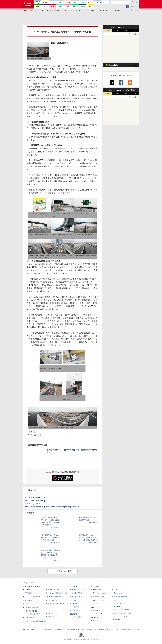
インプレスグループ (113, 630)
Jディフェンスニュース (101, 593)
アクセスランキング (117, 27)
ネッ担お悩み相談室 (32, 607)
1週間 (126, 31)
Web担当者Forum (31, 593)
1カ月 (135, 31)
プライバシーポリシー (89, 630)
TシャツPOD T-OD (79, 597)
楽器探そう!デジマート (79, 593)
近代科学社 (73, 614)
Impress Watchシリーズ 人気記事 (122, 90)
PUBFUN (115, 600)
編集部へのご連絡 (73, 630)
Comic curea (118, 593)
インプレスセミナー (52, 600)
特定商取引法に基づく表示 (131, 630)
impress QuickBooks (121, 597)
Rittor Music (74, 586)
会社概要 (101, 630)
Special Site (114, 65)
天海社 (116, 589)
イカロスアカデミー (99, 604)
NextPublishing (51, 617)
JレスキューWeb (98, 600)
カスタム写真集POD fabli (123, 613)
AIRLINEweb (97, 589)
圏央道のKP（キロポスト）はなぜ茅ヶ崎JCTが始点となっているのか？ (88, 537)
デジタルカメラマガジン (33, 614)
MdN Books (97, 610)
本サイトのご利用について (31, 630)
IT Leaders (29, 600)
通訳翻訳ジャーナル (99, 597)
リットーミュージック (79, 589)
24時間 (117, 31)
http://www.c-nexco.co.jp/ (35, 501)
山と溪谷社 (73, 604)
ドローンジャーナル (32, 604)
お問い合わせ (47, 630)
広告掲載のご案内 (59, 630)
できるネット (30, 618)
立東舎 (74, 600)
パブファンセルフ (120, 603)
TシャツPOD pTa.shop (122, 610)
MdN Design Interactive (101, 614)
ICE (113, 586)
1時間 (108, 31)
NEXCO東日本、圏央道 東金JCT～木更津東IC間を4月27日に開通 (50, 537)
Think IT (28, 589)
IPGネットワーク (117, 607)
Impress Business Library (54, 597)
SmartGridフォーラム (53, 589)
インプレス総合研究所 (33, 597)
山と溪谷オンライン (79, 607)
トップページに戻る (63, 571)
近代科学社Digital (78, 617)
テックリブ (94, 618)
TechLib (95, 621)
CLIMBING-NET (77, 610)
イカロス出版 (95, 586)
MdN (92, 607)
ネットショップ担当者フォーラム (57, 593)
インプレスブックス (52, 613)
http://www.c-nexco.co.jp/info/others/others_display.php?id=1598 (52, 507)
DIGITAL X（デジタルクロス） (56, 604)
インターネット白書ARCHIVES (36, 621)
